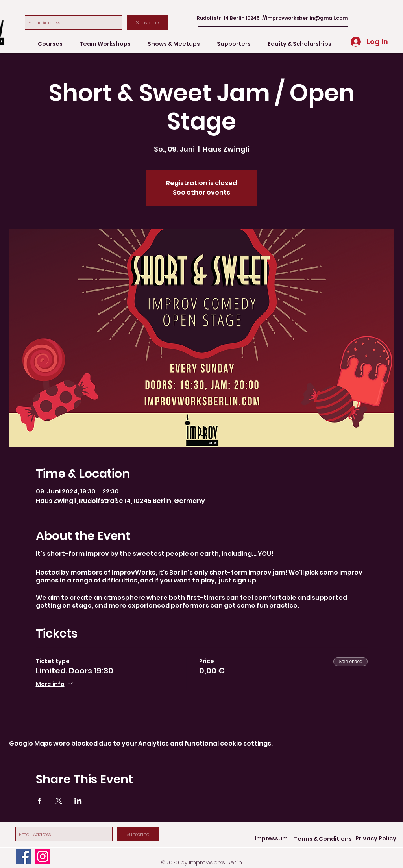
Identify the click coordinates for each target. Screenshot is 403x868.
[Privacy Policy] (376, 839)
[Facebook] (23, 856)
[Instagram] (43, 856)
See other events (201, 192)
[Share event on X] (59, 801)
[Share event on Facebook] (40, 801)
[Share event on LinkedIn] (78, 801)
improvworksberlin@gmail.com (307, 18)
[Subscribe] (147, 22)
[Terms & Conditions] (323, 839)
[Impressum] (271, 839)
